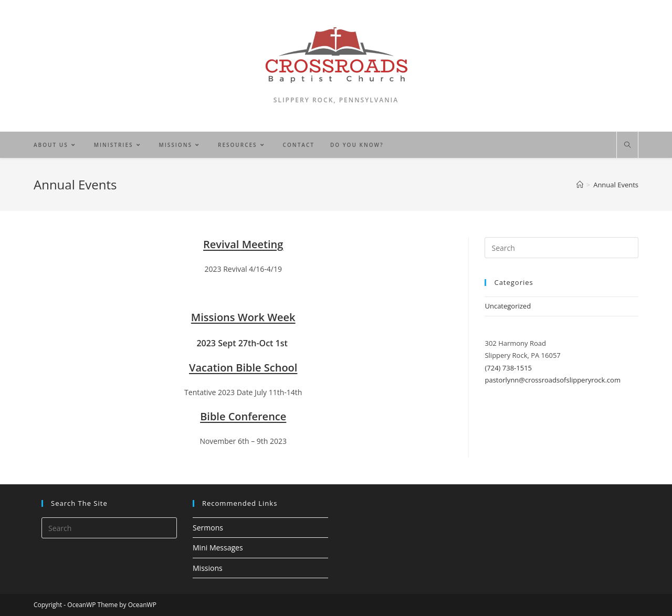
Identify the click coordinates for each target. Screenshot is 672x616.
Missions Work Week (243, 317)
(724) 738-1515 (508, 368)
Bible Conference (243, 416)
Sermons (208, 528)
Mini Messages (218, 548)
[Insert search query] (561, 248)
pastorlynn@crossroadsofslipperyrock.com (552, 380)
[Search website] (627, 145)
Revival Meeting (243, 244)
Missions (208, 568)
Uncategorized (508, 306)
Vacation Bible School (243, 368)
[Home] (580, 185)
